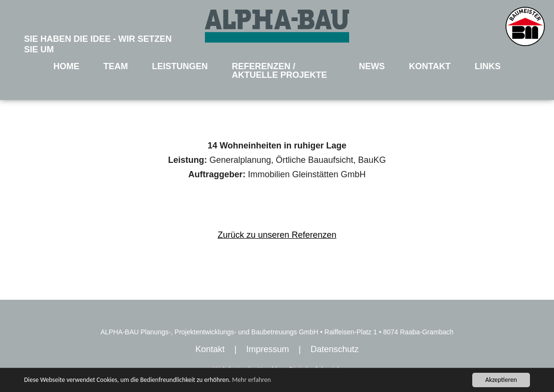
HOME (66, 66)
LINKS (488, 66)
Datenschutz (335, 349)
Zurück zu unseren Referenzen (277, 235)
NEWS (372, 66)
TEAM (116, 66)
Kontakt (210, 349)
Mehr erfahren (251, 380)
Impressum (268, 349)
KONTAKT (430, 66)
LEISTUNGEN (180, 66)
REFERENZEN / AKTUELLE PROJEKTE (279, 71)
